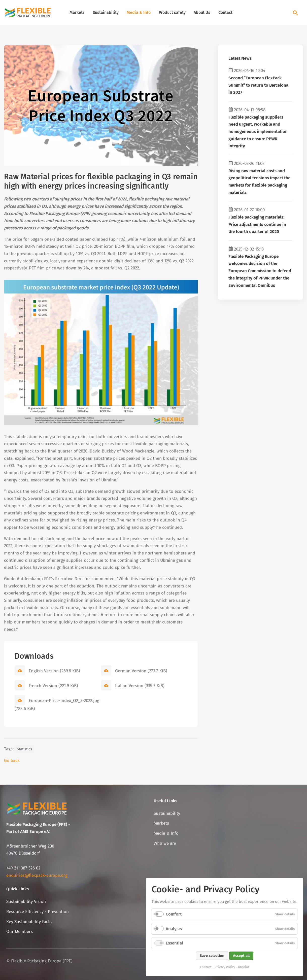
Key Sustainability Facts (29, 922)
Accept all (241, 956)
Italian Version (140, 686)
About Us (202, 12)
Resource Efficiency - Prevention (38, 912)
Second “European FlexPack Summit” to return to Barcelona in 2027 (258, 85)
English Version (54, 671)
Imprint (244, 967)
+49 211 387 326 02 (23, 868)
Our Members (20, 932)
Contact (225, 12)
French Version (53, 686)
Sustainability (106, 12)
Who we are (165, 843)
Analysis (174, 929)
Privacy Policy (225, 967)
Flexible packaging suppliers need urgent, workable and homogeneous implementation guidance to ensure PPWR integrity (258, 132)
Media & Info (139, 12)
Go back (12, 761)
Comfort (174, 914)
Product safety (172, 12)
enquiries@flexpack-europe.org (37, 875)
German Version (141, 671)
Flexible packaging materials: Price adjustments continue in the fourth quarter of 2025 (257, 224)
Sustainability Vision (26, 902)
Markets (77, 12)
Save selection (212, 956)
